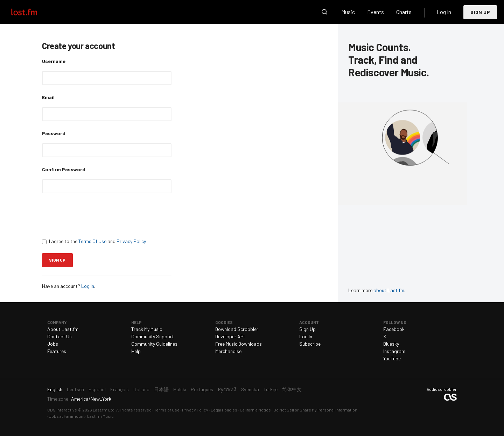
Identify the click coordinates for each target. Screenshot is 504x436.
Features (57, 351)
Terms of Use (167, 410)
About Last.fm (63, 329)
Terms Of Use (92, 241)
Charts (404, 12)
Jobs (53, 344)
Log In (444, 12)
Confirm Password (64, 169)
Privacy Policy (131, 241)
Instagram (394, 351)
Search (324, 12)
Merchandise (228, 351)
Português (202, 389)
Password (54, 133)
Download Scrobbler (237, 329)
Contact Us (59, 336)
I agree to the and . (94, 241)
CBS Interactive (62, 410)
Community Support (153, 336)
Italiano (141, 389)
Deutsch (75, 389)
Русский (227, 389)
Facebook (394, 329)
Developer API (230, 336)
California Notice (255, 410)
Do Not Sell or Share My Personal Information (315, 410)
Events (376, 12)
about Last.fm (389, 290)
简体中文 (292, 389)
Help (136, 351)
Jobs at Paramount (67, 416)
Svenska (250, 389)
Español (97, 389)
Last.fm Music (100, 416)
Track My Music (147, 329)
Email (48, 97)
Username (54, 61)
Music (348, 12)
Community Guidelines (154, 344)
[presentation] (95, 215)
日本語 (161, 389)
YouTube (392, 358)
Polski (180, 389)
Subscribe (310, 344)
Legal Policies (224, 410)
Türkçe (271, 389)
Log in (88, 286)
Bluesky (391, 344)
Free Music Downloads (239, 344)
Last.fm (32, 12)
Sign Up (480, 12)
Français (120, 389)
